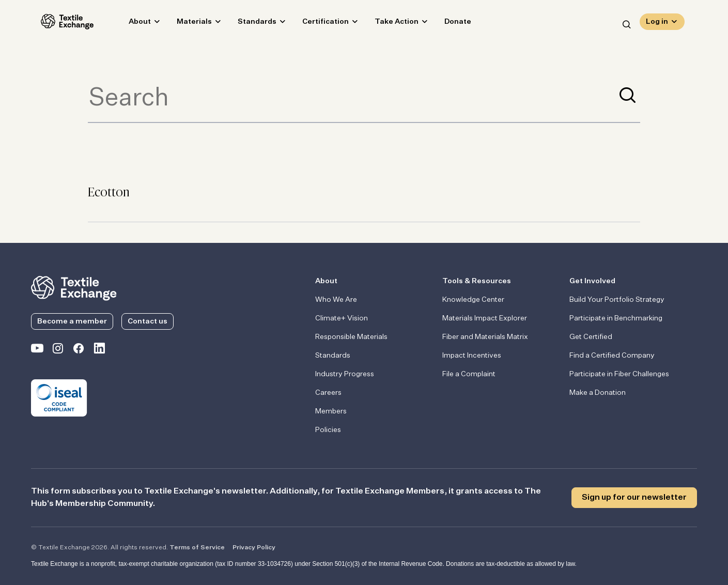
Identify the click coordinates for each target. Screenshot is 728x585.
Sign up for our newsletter (634, 498)
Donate (448, 24)
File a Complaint (469, 374)
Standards (247, 24)
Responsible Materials (351, 337)
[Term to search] (352, 99)
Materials (184, 24)
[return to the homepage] (74, 287)
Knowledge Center (473, 300)
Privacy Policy (254, 548)
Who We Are (336, 300)
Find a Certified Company (612, 356)
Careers (328, 393)
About (130, 24)
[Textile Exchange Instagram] (58, 350)
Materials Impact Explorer (485, 318)
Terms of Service (197, 548)
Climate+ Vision (342, 318)
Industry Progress (345, 374)
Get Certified (591, 337)
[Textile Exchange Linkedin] (99, 350)
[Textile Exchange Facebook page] (79, 350)
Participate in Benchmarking (616, 318)
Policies (328, 430)
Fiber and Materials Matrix (485, 337)
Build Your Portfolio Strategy (617, 300)
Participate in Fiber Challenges (619, 374)
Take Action (387, 24)
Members (331, 411)
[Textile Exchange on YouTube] (37, 350)
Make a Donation (598, 393)
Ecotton (109, 193)
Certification (316, 24)
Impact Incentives (472, 356)
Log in (657, 24)
